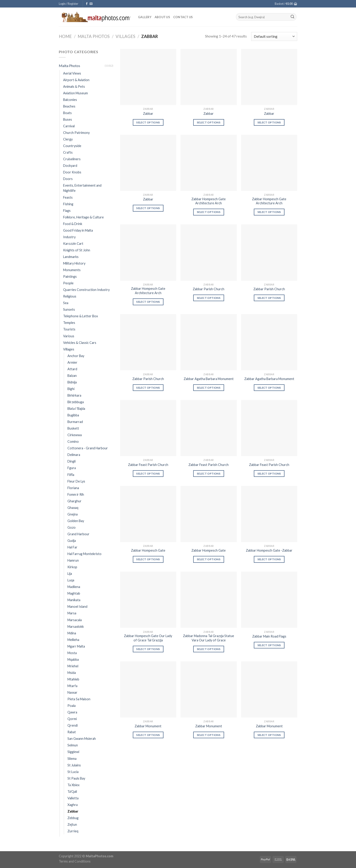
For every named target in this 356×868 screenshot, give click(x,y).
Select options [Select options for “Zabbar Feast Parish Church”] (148, 474)
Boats (67, 113)
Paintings (70, 276)
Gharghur (74, 501)
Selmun (73, 745)
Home (65, 36)
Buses (68, 119)
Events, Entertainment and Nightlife (82, 188)
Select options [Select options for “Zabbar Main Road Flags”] (269, 645)
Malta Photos (94, 36)
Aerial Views (72, 73)
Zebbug (73, 818)
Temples (69, 323)
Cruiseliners (72, 159)
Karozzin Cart (73, 244)
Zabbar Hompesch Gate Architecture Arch (209, 201)
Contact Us (183, 17)
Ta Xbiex (73, 785)
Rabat (72, 732)
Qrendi (73, 725)
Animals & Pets (74, 86)
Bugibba (73, 415)
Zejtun (72, 824)
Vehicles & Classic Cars (80, 343)
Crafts (68, 152)
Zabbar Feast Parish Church (148, 465)
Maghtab (74, 593)
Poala (72, 706)
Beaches (69, 106)
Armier (72, 362)
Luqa (71, 580)
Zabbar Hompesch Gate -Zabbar (269, 550)
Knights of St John (77, 250)
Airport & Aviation (76, 80)
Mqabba (73, 659)
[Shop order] (274, 36)
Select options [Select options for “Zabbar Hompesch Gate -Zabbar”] (269, 559)
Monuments (72, 270)
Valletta (73, 798)
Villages (125, 36)
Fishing (68, 204)
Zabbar (73, 811)
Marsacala (75, 620)
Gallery (145, 17)
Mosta (72, 653)
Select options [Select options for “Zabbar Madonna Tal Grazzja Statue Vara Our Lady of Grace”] (209, 649)
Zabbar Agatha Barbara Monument (209, 379)
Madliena (74, 587)
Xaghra (73, 805)
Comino (73, 442)
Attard (72, 369)
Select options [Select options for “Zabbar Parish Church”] (209, 298)
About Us (162, 17)
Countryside (72, 146)
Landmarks (71, 257)
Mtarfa (72, 686)
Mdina (72, 633)
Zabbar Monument (148, 726)
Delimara (74, 455)
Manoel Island (77, 607)
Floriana (73, 488)
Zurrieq (73, 831)
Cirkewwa (75, 435)
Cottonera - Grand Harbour (88, 448)
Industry (69, 237)
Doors (68, 179)
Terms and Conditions (75, 861)
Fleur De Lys (76, 481)
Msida (72, 673)
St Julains (74, 765)
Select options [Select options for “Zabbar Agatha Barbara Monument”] (209, 388)
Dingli (72, 461)
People (68, 283)
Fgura (72, 468)
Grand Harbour (78, 534)
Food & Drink (73, 224)
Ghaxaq (73, 508)
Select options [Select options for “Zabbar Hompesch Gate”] (148, 559)
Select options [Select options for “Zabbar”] (148, 122)
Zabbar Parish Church (209, 289)
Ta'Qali (72, 792)
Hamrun (73, 560)
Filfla (71, 475)
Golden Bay (76, 521)
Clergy (68, 139)
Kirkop (72, 567)
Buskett (73, 428)
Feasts (68, 197)
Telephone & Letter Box (80, 316)
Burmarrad (75, 422)
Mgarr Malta (76, 646)
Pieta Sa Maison (79, 699)
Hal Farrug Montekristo (84, 554)
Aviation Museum (75, 93)
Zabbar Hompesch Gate (148, 550)
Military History (74, 263)
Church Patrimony (76, 133)
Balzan (72, 376)
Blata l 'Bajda (76, 409)
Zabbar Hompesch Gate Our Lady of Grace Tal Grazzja (148, 638)
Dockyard (70, 166)
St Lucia (73, 772)
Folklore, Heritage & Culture (83, 217)
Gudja (72, 541)
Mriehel (73, 666)
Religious (70, 296)
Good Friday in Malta (78, 230)
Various (69, 336)
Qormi (72, 719)
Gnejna (73, 514)
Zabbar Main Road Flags (269, 636)
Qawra (72, 712)
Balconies (70, 100)
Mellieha (73, 640)
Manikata (74, 600)
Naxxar (72, 692)
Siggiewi (73, 752)
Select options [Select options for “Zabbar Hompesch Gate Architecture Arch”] (209, 212)
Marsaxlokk (76, 627)
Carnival (69, 126)
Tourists (69, 329)
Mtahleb (73, 679)
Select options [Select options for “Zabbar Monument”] (148, 735)
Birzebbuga (76, 402)
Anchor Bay (76, 356)
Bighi (71, 389)
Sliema (72, 759)
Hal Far (72, 547)
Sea (66, 303)
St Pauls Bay (76, 778)
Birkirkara (74, 395)
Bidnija (72, 382)
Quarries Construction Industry (86, 290)
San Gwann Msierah (82, 739)
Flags (67, 211)
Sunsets (69, 309)
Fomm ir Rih (76, 494)
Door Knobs (72, 172)
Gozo (72, 527)
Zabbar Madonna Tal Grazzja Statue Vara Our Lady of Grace (209, 638)
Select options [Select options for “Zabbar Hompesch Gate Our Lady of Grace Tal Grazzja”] (148, 649)
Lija (70, 574)
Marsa (72, 613)
